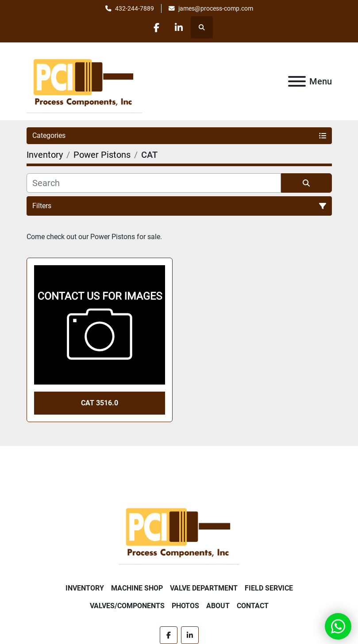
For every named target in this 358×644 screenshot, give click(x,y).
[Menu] (297, 81)
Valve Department (204, 588)
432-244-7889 (135, 8)
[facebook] (156, 27)
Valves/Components (127, 606)
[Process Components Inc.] (179, 531)
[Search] (154, 183)
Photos (185, 606)
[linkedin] (179, 27)
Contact (253, 606)
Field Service (269, 588)
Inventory (85, 588)
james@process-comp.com (216, 8)
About (218, 606)
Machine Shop (137, 588)
